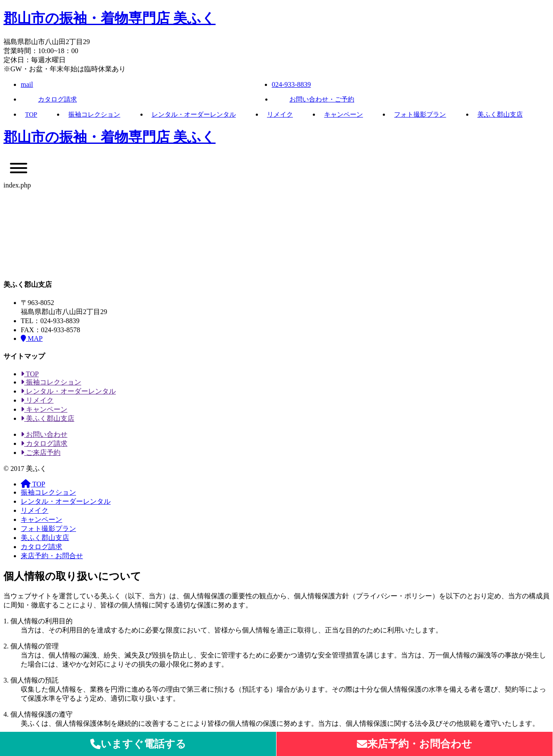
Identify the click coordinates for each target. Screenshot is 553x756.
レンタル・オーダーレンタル (194, 114)
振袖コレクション (94, 114)
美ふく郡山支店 (500, 114)
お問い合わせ (44, 434)
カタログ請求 (57, 99)
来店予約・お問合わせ (415, 744)
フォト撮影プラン (420, 114)
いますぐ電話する (138, 744)
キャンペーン (343, 114)
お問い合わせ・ (322, 99)
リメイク (280, 114)
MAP (32, 338)
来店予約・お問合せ (52, 556)
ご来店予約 (41, 453)
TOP (31, 114)
